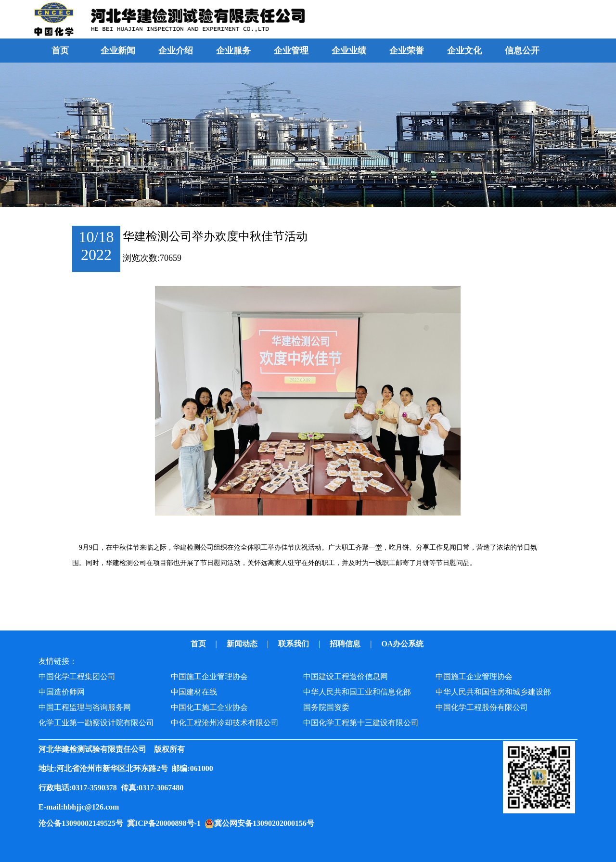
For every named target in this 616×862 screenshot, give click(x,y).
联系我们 (295, 644)
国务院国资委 (326, 707)
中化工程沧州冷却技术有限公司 (225, 723)
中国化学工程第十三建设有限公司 (361, 723)
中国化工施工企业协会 (209, 707)
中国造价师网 (62, 692)
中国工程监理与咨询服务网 (85, 707)
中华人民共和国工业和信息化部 (357, 692)
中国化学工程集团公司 (77, 676)
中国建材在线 (194, 692)
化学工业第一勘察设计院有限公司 (96, 723)
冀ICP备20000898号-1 (166, 823)
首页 (60, 51)
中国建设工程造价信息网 (346, 676)
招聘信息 (346, 644)
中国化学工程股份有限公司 (482, 707)
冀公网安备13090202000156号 (266, 823)
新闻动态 (243, 644)
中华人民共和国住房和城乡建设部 (493, 692)
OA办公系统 (403, 644)
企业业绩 (349, 51)
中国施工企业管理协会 (209, 676)
